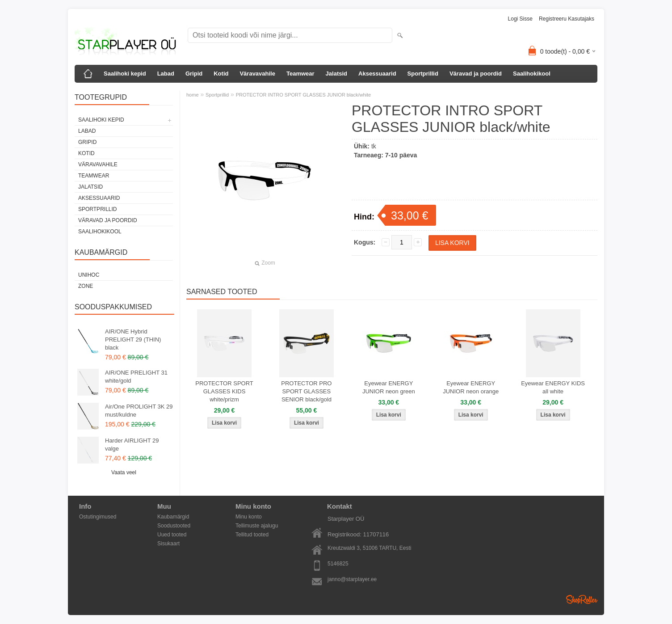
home (193, 95)
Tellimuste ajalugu (257, 526)
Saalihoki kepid (125, 74)
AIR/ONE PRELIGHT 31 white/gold (136, 377)
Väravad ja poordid (476, 74)
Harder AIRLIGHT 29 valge (132, 445)
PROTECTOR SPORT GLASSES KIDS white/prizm (224, 391)
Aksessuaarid (377, 74)
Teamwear (300, 74)
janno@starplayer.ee (352, 579)
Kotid (221, 74)
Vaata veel (124, 472)
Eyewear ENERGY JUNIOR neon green (389, 387)
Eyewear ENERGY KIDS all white (553, 387)
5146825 (338, 564)
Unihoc (89, 275)
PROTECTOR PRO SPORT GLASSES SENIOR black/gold (306, 391)
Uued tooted (172, 535)
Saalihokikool (532, 74)
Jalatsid (336, 74)
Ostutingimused (98, 517)
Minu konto (249, 517)
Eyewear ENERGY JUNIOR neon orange (471, 387)
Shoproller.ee (582, 599)
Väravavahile (257, 74)
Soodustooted (174, 526)
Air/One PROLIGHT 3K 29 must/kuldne (139, 411)
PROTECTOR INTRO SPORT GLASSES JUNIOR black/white (304, 95)
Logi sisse (520, 19)
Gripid (194, 74)
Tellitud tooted (252, 535)
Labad (166, 74)
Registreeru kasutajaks (567, 19)
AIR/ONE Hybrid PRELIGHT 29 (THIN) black (133, 339)
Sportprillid (423, 74)
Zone (86, 286)
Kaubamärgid (173, 517)
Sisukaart (168, 544)
